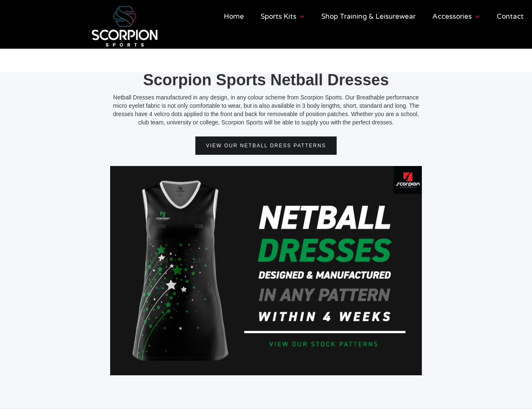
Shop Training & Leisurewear (368, 16)
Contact (510, 16)
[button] (283, 17)
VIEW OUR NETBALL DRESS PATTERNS (266, 146)
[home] (95, 26)
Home (234, 16)
